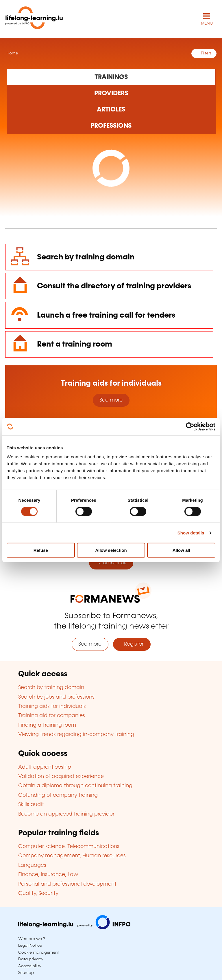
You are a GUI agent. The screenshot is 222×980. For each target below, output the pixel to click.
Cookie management (39, 952)
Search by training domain (86, 257)
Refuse (41, 550)
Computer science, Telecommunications (69, 847)
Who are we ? (32, 939)
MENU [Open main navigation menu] (207, 23)
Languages (32, 865)
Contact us (111, 563)
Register (132, 644)
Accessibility (30, 966)
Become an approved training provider (66, 814)
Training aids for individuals (52, 706)
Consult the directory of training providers (114, 286)
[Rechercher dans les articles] (111, 110)
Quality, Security (38, 893)
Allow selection (111, 550)
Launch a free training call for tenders (106, 315)
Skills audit (31, 805)
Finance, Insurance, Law (48, 875)
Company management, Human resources (72, 856)
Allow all (181, 550)
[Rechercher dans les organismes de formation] (111, 94)
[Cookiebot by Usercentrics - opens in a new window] (190, 426)
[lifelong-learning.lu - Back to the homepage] (34, 19)
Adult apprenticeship (45, 767)
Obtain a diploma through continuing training (75, 786)
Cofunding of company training (58, 795)
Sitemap (26, 973)
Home (12, 53)
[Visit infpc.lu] (74, 928)
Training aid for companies (52, 716)
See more (111, 400)
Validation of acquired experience (61, 776)
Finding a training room (47, 725)
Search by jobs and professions (56, 697)
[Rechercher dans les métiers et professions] (111, 126)
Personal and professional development (67, 884)
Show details (191, 533)
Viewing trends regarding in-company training (76, 734)
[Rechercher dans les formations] (111, 77)
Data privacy (31, 959)
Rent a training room (75, 344)
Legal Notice (30, 946)
